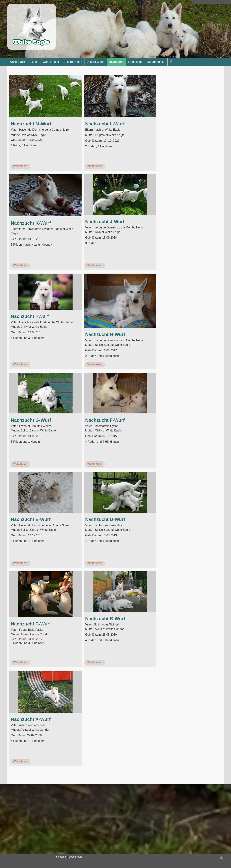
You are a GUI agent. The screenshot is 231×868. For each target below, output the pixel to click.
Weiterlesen (21, 166)
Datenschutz (75, 857)
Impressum (61, 857)
